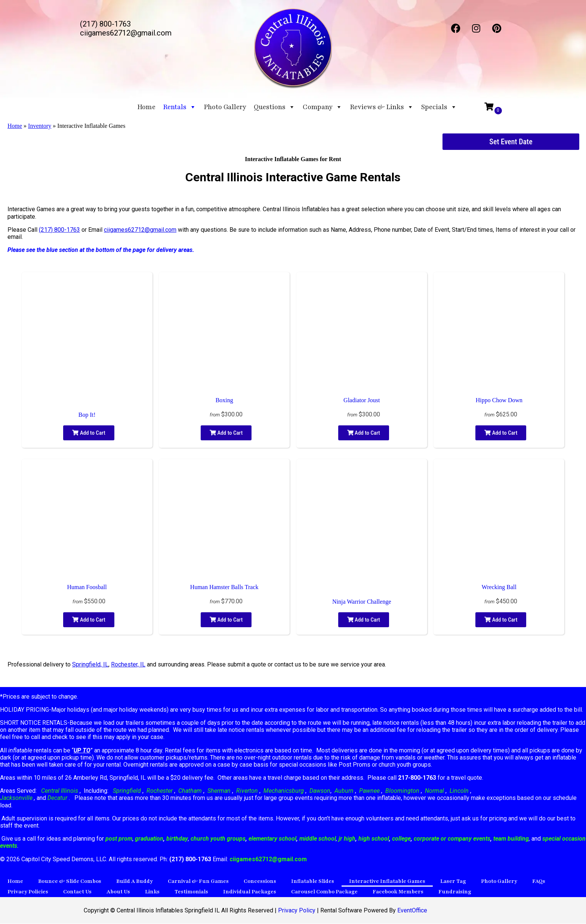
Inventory (40, 126)
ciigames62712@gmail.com (140, 230)
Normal (434, 791)
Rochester (160, 791)
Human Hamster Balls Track (224, 587)
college (401, 839)
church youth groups (218, 839)
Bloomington (402, 791)
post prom (119, 839)
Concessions (260, 882)
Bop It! (87, 415)
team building (511, 839)
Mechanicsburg (284, 791)
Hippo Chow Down (499, 401)
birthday (177, 839)
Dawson (319, 791)
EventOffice (412, 911)
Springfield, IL (90, 665)
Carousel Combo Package (324, 892)
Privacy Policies (28, 892)
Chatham (190, 791)
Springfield (127, 791)
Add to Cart (89, 433)
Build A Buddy (135, 882)
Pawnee (369, 791)
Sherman (219, 791)
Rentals (180, 107)
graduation (149, 839)
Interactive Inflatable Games (387, 882)
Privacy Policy (297, 911)
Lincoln (459, 791)
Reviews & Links (382, 107)
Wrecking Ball (499, 587)
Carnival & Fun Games (198, 882)
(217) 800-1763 (59, 230)
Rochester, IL (128, 665)
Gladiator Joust (362, 401)
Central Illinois (60, 791)
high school (374, 839)
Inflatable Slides (313, 882)
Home (146, 107)
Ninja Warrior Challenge (362, 602)
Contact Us (77, 892)
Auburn (344, 791)
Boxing (224, 401)
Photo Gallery (225, 107)
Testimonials (191, 892)
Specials (439, 107)
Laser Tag (453, 882)
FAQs (539, 882)
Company (323, 107)
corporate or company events (452, 839)
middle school (318, 839)
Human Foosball (87, 587)
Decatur (58, 798)
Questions (275, 107)
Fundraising (455, 892)
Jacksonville (17, 798)
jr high (347, 839)
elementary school (272, 839)
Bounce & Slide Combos (70, 882)
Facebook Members (398, 892)
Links (152, 892)
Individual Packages (250, 892)
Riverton (247, 791)
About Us (118, 892)
